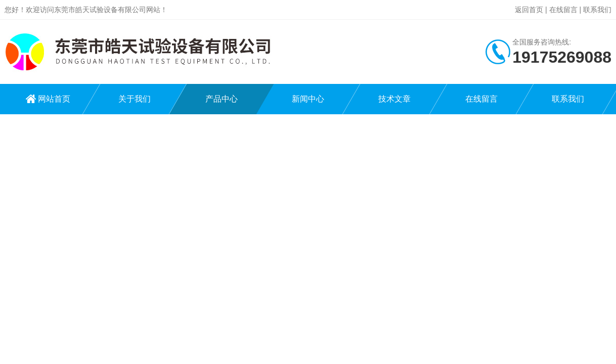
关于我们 (135, 99)
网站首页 (54, 99)
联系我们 (597, 10)
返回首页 (529, 10)
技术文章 (394, 99)
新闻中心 (308, 99)
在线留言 (563, 10)
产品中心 (222, 99)
